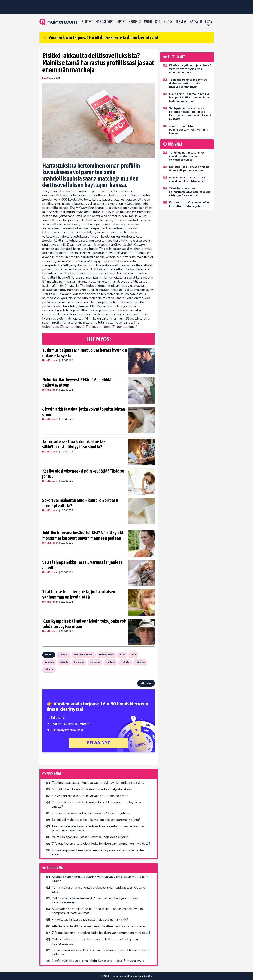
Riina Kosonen (50, 360)
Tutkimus (140, 662)
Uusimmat (54, 773)
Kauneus (135, 22)
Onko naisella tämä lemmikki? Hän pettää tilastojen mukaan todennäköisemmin (95, 900)
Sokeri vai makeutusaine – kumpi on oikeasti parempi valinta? (80, 503)
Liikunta (64, 662)
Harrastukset (106, 655)
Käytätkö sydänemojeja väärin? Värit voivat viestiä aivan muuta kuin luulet (100, 879)
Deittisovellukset (84, 655)
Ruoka (168, 22)
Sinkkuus (79, 662)
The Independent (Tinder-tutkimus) (112, 327)
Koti (158, 22)
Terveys (181, 22)
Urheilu (49, 669)
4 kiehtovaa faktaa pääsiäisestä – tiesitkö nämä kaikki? (90, 920)
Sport (122, 22)
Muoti (148, 22)
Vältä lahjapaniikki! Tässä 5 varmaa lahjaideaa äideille (82, 565)
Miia (44, 78)
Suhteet (87, 22)
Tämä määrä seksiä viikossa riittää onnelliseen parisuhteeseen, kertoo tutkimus (102, 952)
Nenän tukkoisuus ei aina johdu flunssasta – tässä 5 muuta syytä (98, 961)
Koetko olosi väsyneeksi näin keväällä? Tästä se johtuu (83, 474)
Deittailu (63, 655)
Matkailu (196, 22)
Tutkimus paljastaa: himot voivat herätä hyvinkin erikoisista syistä (85, 353)
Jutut (122, 655)
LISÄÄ (209, 22)
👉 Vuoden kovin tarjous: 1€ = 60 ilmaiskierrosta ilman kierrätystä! (100, 37)
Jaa (146, 683)
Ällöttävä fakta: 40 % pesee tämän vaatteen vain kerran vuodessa (99, 926)
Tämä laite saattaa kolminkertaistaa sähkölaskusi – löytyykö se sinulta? (74, 444)
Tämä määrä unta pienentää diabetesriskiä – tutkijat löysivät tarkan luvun (100, 890)
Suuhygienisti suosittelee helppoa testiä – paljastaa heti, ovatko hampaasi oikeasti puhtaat (97, 911)
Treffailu (125, 662)
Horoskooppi (105, 22)
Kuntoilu (49, 662)
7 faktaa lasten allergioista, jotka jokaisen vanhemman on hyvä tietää (79, 594)
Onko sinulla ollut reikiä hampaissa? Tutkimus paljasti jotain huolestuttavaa (95, 941)
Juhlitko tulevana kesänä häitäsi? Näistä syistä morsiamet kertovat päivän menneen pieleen (83, 535)
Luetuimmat (56, 868)
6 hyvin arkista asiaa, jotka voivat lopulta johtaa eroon (84, 412)
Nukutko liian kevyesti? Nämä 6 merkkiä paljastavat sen (77, 382)
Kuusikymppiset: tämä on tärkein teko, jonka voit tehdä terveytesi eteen (84, 624)
